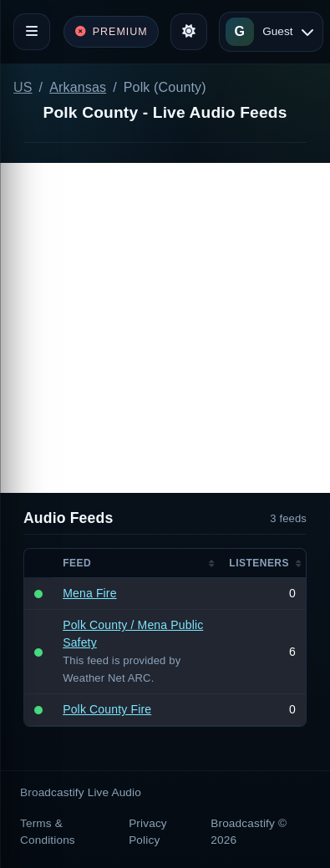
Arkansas (78, 87)
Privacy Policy (148, 832)
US (23, 87)
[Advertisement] (165, 328)
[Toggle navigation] (32, 32)
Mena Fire (89, 593)
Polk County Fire (107, 709)
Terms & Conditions (48, 832)
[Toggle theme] (189, 32)
